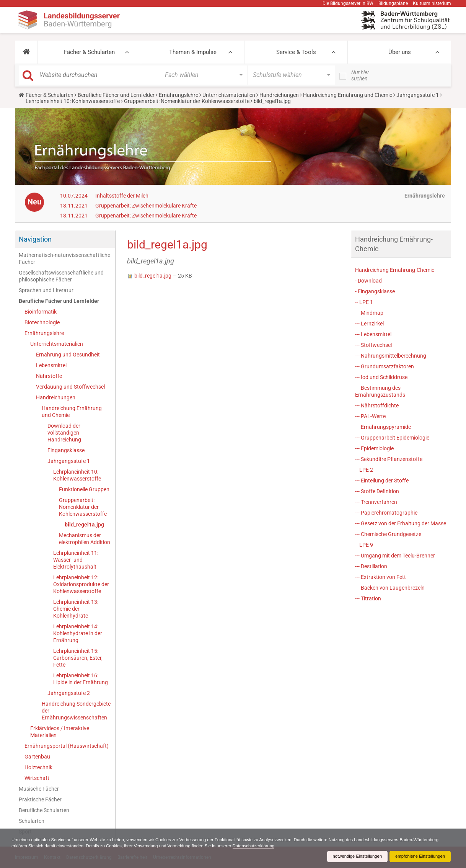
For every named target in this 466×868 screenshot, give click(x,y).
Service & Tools (296, 52)
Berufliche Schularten (44, 810)
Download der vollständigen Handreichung (64, 433)
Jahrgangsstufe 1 (418, 95)
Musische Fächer (39, 789)
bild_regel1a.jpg (84, 525)
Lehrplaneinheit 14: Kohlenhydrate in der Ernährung (78, 633)
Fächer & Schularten (89, 52)
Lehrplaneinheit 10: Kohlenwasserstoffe (73, 101)
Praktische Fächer (40, 799)
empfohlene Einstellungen (419, 857)
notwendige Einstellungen (353, 857)
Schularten (32, 821)
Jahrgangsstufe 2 (69, 693)
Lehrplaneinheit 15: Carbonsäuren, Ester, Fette (78, 658)
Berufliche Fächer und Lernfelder (116, 95)
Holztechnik (38, 767)
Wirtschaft (37, 778)
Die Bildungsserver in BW (348, 3)
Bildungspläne (393, 3)
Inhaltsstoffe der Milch (122, 196)
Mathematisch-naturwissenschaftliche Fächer (64, 258)
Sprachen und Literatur (46, 290)
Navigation (35, 239)
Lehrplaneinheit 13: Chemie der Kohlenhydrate (76, 609)
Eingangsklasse (66, 450)
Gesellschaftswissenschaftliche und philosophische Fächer (61, 276)
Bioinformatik (41, 312)
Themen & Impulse (193, 52)
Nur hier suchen (360, 75)
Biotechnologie (42, 322)
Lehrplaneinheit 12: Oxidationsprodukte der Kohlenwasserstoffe (81, 584)
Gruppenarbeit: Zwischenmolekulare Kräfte (146, 206)
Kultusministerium (432, 3)
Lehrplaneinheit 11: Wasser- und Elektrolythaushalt (76, 560)
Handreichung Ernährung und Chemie (348, 95)
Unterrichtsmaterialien (229, 95)
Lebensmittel (51, 365)
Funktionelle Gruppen (84, 489)
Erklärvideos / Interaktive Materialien (60, 732)
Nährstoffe (49, 376)
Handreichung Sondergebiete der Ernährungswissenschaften (76, 711)
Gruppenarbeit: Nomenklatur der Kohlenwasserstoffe (187, 101)
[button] (26, 52)
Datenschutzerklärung (297, 846)
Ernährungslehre (178, 95)
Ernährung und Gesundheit (68, 355)
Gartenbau (37, 757)
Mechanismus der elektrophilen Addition (85, 539)
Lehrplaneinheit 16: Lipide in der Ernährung (81, 679)
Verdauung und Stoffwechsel (70, 387)
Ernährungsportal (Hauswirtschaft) (67, 746)
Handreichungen (279, 95)
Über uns (400, 52)
